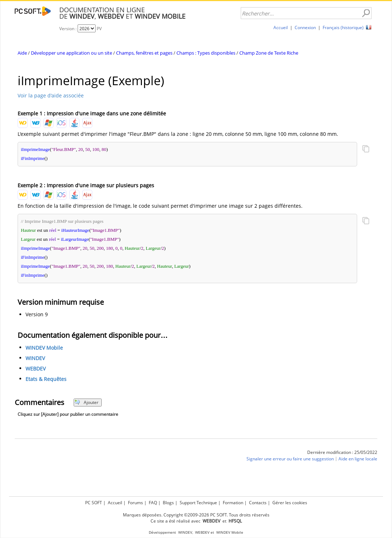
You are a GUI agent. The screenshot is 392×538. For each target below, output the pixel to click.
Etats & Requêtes (46, 379)
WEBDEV (36, 369)
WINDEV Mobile (44, 348)
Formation (233, 503)
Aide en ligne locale (358, 459)
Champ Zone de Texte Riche (269, 53)
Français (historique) (343, 27)
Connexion (305, 27)
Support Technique (198, 503)
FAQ (153, 503)
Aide (22, 53)
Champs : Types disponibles (206, 53)
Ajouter (86, 402)
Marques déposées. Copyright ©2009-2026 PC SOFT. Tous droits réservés (196, 515)
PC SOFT (94, 503)
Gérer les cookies (290, 503)
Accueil (281, 27)
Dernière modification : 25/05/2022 (342, 452)
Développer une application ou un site (72, 53)
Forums (135, 503)
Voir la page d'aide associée (51, 95)
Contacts (258, 503)
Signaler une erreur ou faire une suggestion (290, 459)
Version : (68, 29)
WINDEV (35, 358)
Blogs (168, 503)
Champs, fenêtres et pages (144, 53)
